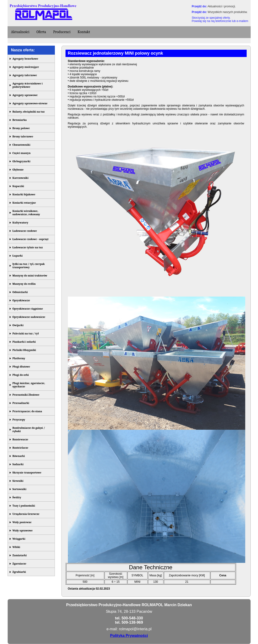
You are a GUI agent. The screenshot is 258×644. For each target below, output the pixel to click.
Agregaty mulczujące (26, 67)
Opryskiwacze (21, 300)
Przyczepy (19, 420)
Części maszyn (22, 153)
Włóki (16, 547)
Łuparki (18, 256)
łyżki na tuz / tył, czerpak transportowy (29, 266)
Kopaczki (18, 186)
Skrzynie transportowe (27, 473)
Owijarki (18, 325)
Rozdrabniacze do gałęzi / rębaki (29, 429)
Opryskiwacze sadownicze (29, 317)
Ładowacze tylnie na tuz (28, 247)
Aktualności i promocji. (221, 6)
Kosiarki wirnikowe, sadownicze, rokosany (26, 213)
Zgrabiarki (19, 572)
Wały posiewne (22, 522)
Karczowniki (21, 178)
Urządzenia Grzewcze (26, 514)
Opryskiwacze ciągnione (28, 309)
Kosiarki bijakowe (24, 194)
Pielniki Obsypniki (24, 350)
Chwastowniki (22, 145)
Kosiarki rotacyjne (24, 203)
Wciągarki (19, 539)
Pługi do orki (21, 375)
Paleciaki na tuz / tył (26, 333)
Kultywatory (20, 223)
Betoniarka (20, 120)
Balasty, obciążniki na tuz (29, 112)
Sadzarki (18, 464)
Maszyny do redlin (24, 284)
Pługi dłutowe (21, 367)
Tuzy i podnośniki (24, 506)
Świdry (17, 497)
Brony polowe (21, 128)
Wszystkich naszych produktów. (228, 12)
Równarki (19, 456)
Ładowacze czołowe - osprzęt (31, 239)
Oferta (41, 32)
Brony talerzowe (23, 136)
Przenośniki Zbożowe (26, 395)
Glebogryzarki (22, 161)
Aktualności (20, 32)
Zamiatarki (20, 555)
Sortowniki (20, 489)
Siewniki (18, 481)
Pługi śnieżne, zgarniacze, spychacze (29, 385)
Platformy (19, 358)
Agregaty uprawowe (25, 95)
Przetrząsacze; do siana (27, 411)
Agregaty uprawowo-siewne (30, 103)
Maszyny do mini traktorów (30, 276)
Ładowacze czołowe (25, 231)
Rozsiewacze (20, 439)
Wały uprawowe (23, 530)
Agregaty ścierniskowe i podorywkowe (28, 85)
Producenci (62, 32)
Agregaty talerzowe (25, 75)
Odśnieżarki (20, 292)
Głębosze (18, 170)
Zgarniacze (20, 564)
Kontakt (84, 32)
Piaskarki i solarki (24, 342)
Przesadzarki (21, 403)
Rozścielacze (20, 448)
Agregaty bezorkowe (25, 59)
